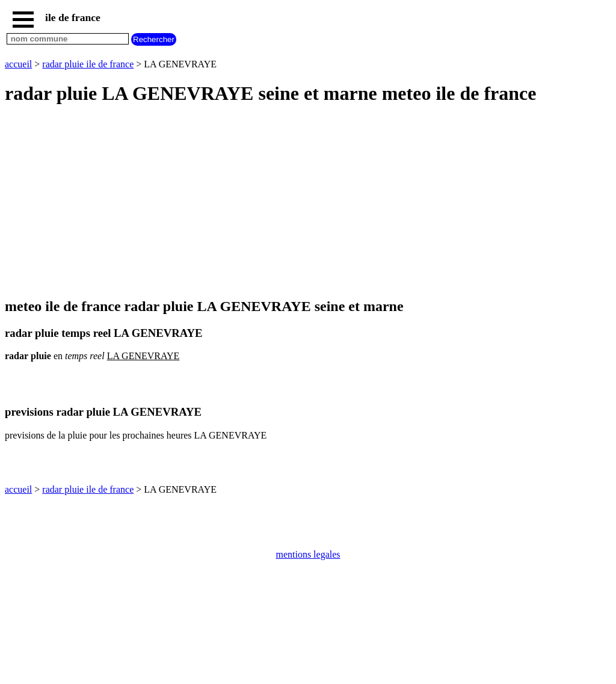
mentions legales (308, 554)
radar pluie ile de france (88, 64)
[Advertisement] (308, 202)
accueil (18, 64)
